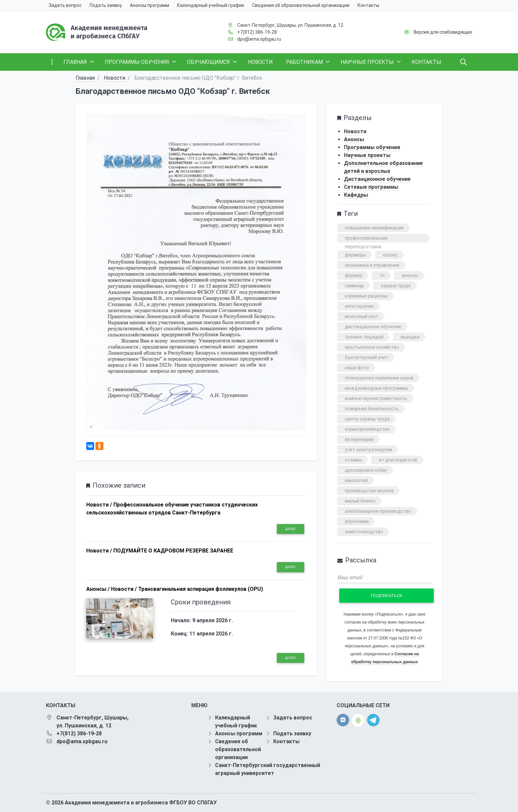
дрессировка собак (366, 470)
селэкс (390, 255)
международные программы (376, 388)
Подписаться (387, 596)
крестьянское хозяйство (372, 347)
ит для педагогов (398, 460)
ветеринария (359, 439)
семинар (354, 286)
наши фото (357, 368)
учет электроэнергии (369, 450)
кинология (356, 480)
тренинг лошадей (364, 337)
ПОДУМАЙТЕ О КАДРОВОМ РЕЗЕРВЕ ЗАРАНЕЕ (173, 551)
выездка (410, 337)
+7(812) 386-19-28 (257, 32)
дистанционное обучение (373, 327)
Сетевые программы (371, 187)
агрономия (357, 521)
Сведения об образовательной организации (238, 749)
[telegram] (373, 720)
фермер (354, 275)
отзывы (353, 460)
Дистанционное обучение (377, 179)
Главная (85, 78)
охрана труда (396, 286)
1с (382, 275)
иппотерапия (359, 306)
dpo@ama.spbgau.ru (259, 39)
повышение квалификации (374, 228)
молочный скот (362, 316)
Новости (114, 78)
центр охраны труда (367, 419)
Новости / (99, 505)
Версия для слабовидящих (443, 32)
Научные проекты (367, 155)
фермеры (355, 255)
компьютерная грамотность (376, 398)
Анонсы (354, 139)
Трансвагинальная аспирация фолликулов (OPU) (201, 589)
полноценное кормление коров (379, 378)
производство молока (369, 491)
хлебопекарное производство (378, 511)
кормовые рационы (366, 296)
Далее (290, 529)
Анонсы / (98, 589)
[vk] (343, 720)
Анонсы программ (239, 733)
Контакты (286, 741)
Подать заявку (292, 733)
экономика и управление (372, 265)
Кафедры (356, 195)
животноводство (364, 532)
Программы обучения (372, 147)
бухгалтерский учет (367, 357)
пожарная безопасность (372, 409)
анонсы (410, 275)
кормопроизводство (367, 429)
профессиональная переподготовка (366, 239)
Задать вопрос (293, 718)
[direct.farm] (358, 720)
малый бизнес (360, 501)
